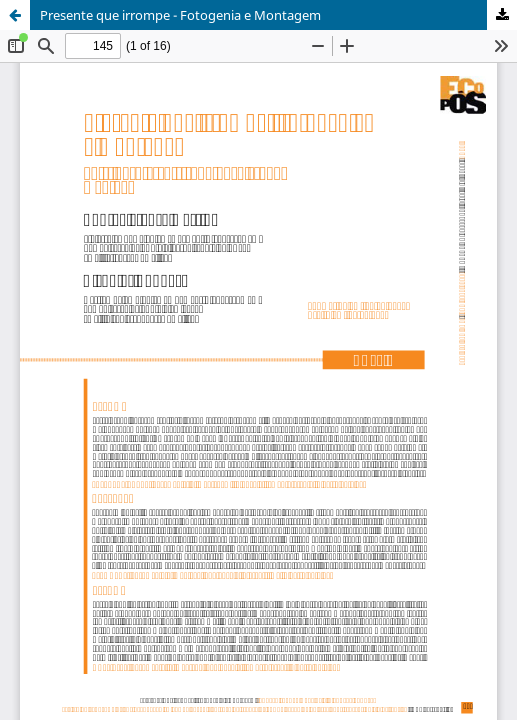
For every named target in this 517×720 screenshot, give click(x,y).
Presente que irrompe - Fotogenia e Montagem (180, 15)
